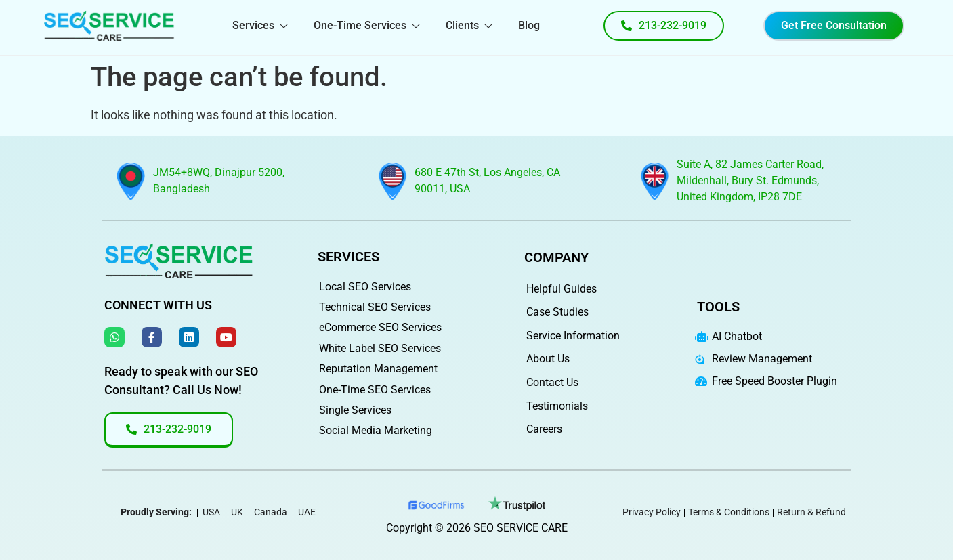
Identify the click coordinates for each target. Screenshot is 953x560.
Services (259, 25)
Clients (468, 25)
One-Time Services (366, 25)
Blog (529, 25)
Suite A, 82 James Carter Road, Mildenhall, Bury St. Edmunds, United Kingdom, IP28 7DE (750, 180)
